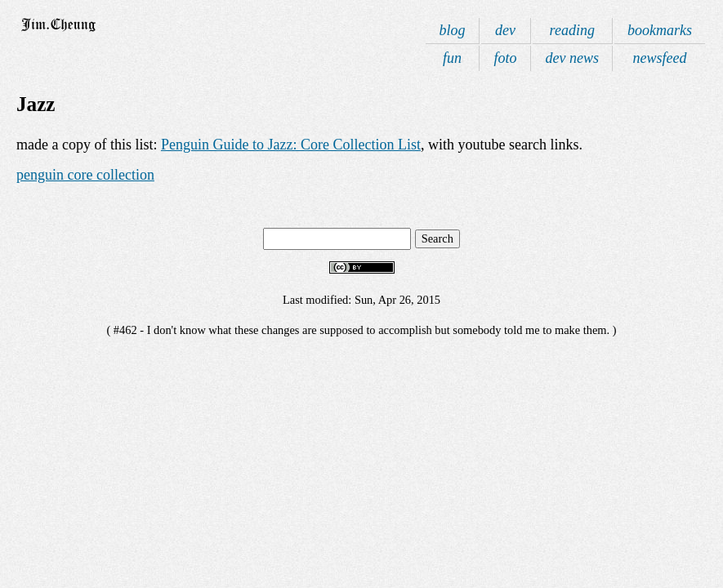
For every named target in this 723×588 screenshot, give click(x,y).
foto (506, 58)
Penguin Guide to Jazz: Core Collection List (291, 145)
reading (572, 30)
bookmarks (660, 30)
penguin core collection (85, 175)
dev (505, 30)
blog (452, 30)
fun (452, 58)
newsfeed (660, 58)
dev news (572, 58)
